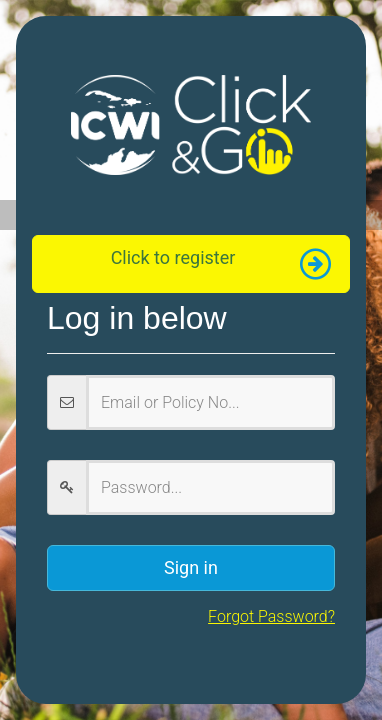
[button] (191, 264)
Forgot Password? (271, 616)
